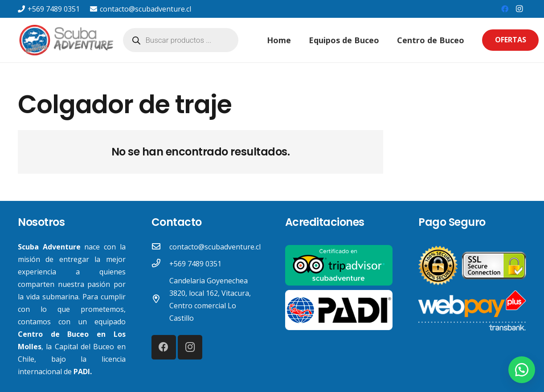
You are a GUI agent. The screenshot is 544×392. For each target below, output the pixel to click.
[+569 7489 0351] (160, 264)
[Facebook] (505, 9)
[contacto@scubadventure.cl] (160, 247)
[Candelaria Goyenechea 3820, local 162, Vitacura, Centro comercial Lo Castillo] (160, 299)
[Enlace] (67, 40)
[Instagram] (519, 9)
